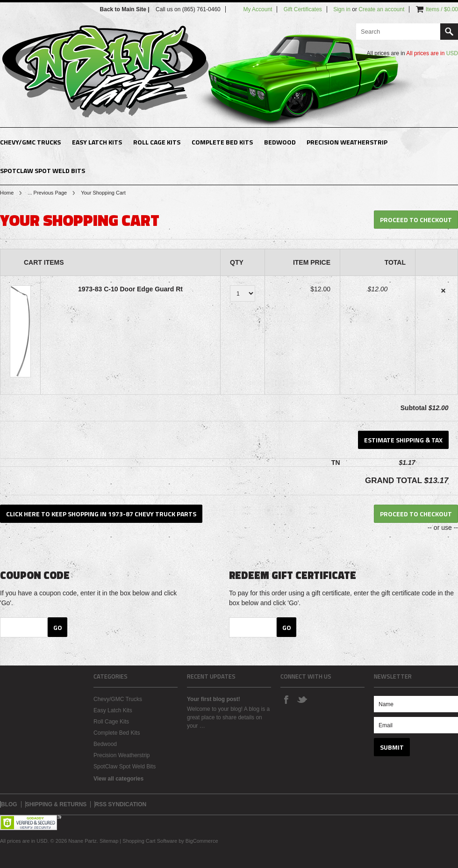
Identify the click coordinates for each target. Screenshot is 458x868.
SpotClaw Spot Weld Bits (43, 170)
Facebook (286, 699)
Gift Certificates (303, 9)
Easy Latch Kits (97, 142)
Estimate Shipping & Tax (403, 440)
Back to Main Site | (125, 9)
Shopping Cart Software (150, 841)
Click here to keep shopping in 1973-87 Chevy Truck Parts (101, 514)
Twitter (302, 699)
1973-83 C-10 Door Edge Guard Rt (130, 289)
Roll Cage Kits (157, 142)
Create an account (381, 9)
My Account (258, 9)
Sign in (342, 9)
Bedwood (280, 142)
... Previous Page (47, 193)
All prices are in (432, 53)
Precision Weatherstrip (347, 142)
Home (7, 193)
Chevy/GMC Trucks (30, 142)
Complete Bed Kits (222, 142)
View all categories (118, 779)
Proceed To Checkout (416, 220)
